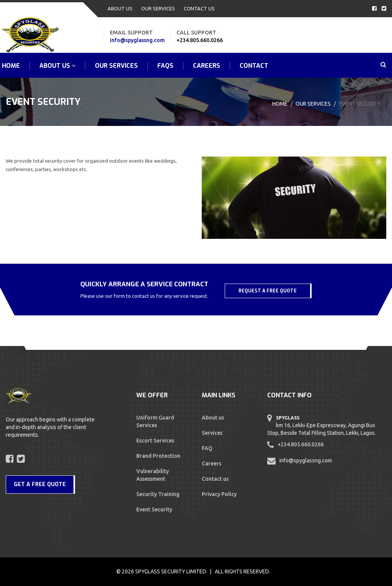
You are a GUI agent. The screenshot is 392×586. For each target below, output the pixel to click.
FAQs (165, 66)
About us (213, 418)
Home (280, 104)
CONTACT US (199, 8)
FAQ (207, 448)
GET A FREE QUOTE (40, 484)
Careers (207, 66)
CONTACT (254, 66)
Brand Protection (158, 456)
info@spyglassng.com (137, 40)
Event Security (154, 509)
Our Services (313, 104)
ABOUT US (120, 8)
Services (212, 433)
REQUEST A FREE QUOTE (268, 291)
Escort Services (155, 441)
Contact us (215, 479)
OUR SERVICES (158, 8)
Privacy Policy (219, 494)
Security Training (158, 494)
